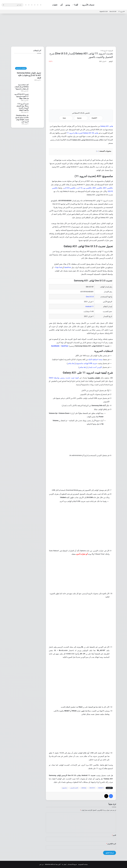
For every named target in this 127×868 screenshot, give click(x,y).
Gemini (81, 118)
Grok (66, 118)
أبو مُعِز (111, 61)
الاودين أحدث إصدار (95, 367)
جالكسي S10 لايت (69, 188)
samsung (84, 788)
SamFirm (68, 267)
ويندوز (68, 5)
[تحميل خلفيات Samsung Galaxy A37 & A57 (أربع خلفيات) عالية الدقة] (28, 63)
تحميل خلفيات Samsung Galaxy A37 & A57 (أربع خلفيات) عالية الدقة (29, 75)
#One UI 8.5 (113, 12)
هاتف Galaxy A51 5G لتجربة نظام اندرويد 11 (83, 133)
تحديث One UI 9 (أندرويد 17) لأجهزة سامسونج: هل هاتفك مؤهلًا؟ (21, 96)
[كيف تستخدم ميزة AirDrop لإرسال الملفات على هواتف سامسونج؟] (36, 87)
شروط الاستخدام (72, 864)
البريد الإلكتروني (111, 844)
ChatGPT (96, 118)
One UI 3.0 (90, 297)
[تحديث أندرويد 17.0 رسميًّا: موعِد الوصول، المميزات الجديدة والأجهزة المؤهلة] (36, 107)
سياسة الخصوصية (83, 864)
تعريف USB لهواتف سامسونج (87, 363)
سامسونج (65, 788)
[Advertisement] (63, 30)
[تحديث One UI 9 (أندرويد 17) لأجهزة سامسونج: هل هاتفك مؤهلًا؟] (36, 97)
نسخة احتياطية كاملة (95, 359)
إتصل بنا (64, 864)
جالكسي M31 (97, 188)
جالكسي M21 (108, 188)
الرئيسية (111, 51)
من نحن (41, 864)
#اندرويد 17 (121, 12)
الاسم (114, 835)
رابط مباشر (71, 363)
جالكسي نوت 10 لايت (84, 188)
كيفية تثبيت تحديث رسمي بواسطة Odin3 (64, 378)
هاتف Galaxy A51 (107, 126)
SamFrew (65, 346)
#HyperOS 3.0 (104, 12)
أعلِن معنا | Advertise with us (53, 864)
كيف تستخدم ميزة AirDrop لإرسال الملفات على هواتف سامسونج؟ (22, 87)
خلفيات (55, 5)
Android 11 (89, 306)
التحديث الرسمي (74, 788)
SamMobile (55, 346)
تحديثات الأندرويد (88, 5)
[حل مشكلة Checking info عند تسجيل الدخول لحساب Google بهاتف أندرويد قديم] (36, 118)
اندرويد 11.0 (104, 51)
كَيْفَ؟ (76, 5)
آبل (61, 5)
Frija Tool (59, 267)
